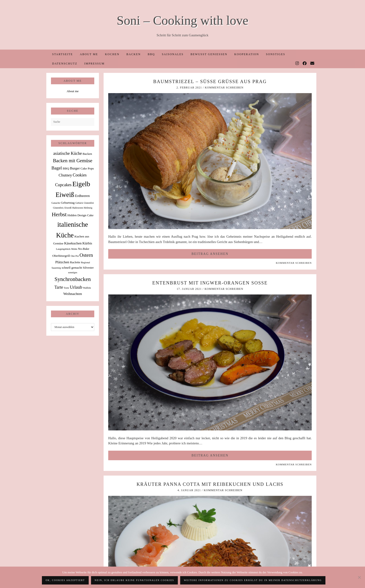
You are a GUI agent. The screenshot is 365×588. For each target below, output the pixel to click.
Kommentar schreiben (224, 88)
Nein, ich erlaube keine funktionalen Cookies (134, 580)
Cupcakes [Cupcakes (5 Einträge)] (63, 185)
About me (89, 54)
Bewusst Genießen (209, 54)
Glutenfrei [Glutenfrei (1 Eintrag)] (89, 203)
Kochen (112, 54)
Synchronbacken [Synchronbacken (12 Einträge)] (73, 279)
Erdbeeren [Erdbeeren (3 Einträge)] (82, 196)
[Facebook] (305, 64)
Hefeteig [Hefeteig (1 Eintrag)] (88, 208)
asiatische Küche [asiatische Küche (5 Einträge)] (68, 153)
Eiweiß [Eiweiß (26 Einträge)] (65, 195)
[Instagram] (297, 64)
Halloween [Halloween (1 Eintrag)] (78, 208)
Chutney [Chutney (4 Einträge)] (65, 175)
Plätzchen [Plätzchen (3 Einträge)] (62, 262)
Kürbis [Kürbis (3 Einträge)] (87, 243)
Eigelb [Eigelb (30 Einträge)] (81, 184)
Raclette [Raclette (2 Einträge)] (75, 262)
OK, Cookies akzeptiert (65, 580)
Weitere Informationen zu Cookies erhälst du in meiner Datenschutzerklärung (253, 580)
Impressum (94, 64)
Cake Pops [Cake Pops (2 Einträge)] (87, 168)
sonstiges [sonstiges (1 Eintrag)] (73, 272)
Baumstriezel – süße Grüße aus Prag (210, 81)
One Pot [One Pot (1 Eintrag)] (75, 256)
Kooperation (247, 54)
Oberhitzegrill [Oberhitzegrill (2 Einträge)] (61, 256)
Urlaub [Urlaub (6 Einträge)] (76, 287)
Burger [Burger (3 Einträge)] (75, 168)
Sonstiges (276, 54)
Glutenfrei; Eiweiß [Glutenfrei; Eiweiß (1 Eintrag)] (62, 208)
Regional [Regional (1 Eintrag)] (85, 262)
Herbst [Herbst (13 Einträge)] (59, 214)
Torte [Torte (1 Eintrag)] (66, 288)
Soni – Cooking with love (182, 20)
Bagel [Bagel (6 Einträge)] (57, 168)
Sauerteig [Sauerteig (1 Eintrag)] (56, 268)
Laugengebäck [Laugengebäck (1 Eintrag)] (63, 249)
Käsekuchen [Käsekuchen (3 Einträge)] (73, 243)
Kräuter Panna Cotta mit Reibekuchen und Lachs (210, 484)
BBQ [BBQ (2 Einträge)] (66, 168)
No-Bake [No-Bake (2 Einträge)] (84, 249)
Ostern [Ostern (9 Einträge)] (86, 255)
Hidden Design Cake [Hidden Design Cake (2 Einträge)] (80, 215)
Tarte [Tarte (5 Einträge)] (59, 287)
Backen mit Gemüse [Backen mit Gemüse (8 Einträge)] (73, 161)
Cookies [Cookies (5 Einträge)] (80, 175)
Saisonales (173, 54)
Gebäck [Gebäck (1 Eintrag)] (79, 203)
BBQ (151, 54)
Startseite (63, 54)
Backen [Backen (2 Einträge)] (87, 154)
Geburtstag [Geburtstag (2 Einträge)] (68, 203)
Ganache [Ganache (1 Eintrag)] (56, 203)
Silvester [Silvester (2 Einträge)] (88, 268)
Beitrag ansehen (210, 254)
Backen (133, 54)
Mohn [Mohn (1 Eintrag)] (74, 249)
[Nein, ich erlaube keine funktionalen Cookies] (359, 577)
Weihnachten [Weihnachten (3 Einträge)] (73, 294)
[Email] (313, 64)
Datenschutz (65, 64)
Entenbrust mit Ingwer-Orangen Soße (210, 283)
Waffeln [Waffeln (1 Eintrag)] (87, 288)
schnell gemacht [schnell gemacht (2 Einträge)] (72, 268)
